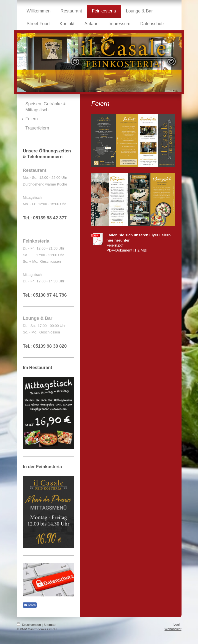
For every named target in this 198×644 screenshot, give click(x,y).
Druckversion (29, 625)
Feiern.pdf (115, 245)
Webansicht (173, 629)
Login (178, 624)
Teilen (30, 605)
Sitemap (50, 625)
